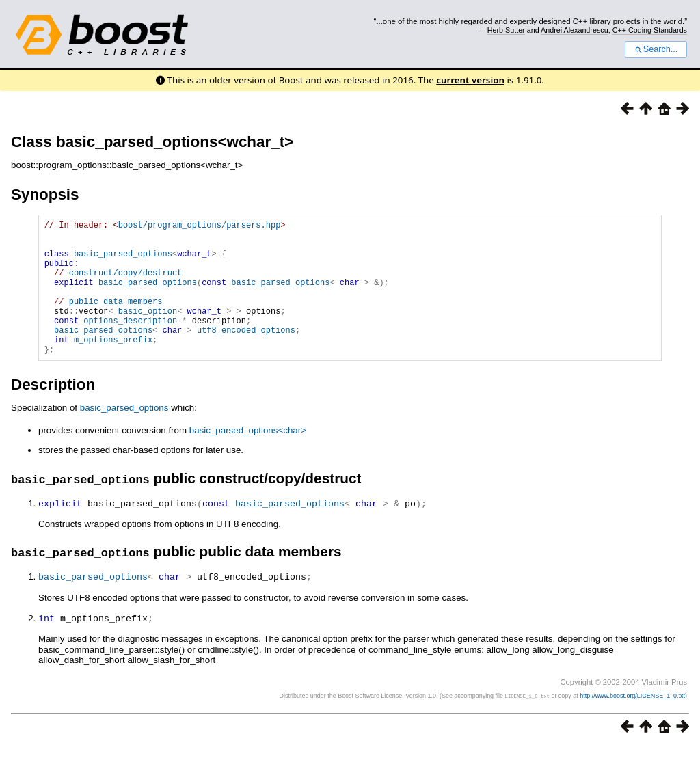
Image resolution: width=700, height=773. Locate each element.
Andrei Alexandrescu (575, 30)
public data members (116, 320)
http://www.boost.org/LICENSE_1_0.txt (632, 722)
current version (470, 80)
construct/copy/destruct (126, 285)
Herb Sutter (506, 30)
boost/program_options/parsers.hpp (200, 227)
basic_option (148, 331)
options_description (130, 343)
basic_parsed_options (123, 261)
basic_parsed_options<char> (248, 459)
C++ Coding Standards (650, 30)
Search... (656, 49)
